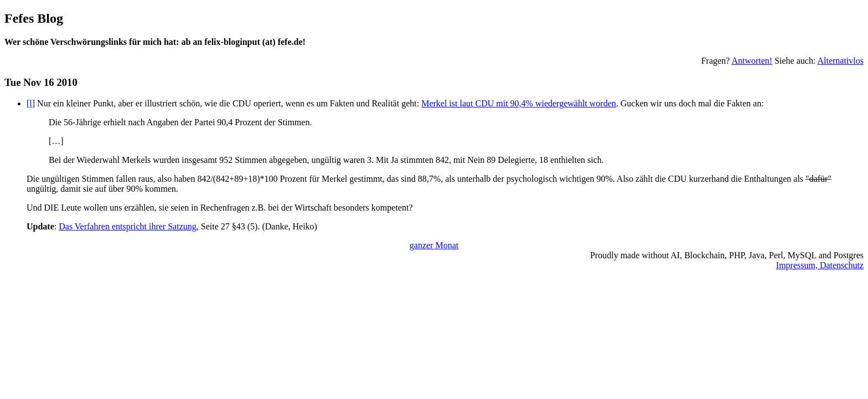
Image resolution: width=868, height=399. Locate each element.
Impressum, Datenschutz (820, 265)
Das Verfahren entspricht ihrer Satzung (128, 226)
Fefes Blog (34, 18)
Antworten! (752, 61)
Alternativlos (840, 61)
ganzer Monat (434, 245)
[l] (31, 103)
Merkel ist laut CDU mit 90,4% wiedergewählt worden (519, 103)
